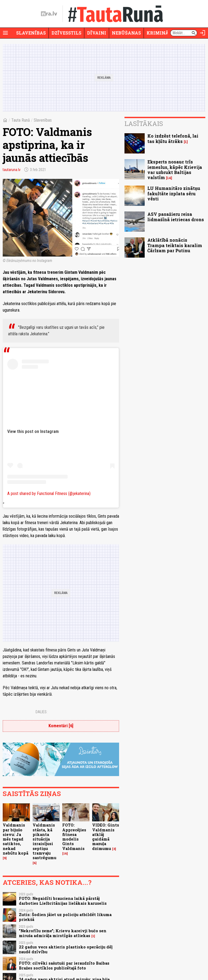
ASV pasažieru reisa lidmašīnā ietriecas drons (176, 217)
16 (65, 853)
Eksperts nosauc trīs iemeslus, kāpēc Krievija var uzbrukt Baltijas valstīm (175, 170)
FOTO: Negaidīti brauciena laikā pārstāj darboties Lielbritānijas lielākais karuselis (63, 901)
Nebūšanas (126, 33)
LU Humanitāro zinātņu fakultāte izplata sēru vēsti (174, 193)
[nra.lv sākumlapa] (49, 14)
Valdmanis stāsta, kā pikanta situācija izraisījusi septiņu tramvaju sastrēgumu (44, 841)
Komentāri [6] (61, 726)
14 (169, 178)
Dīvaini (97, 33)
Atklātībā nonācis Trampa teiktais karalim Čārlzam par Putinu (175, 245)
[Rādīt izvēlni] (5, 33)
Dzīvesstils (66, 33)
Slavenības (31, 33)
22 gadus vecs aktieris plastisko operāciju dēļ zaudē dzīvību (66, 949)
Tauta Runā (21, 120)
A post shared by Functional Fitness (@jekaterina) (49, 494)
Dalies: (41, 712)
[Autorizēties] (203, 33)
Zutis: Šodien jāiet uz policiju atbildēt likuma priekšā (65, 917)
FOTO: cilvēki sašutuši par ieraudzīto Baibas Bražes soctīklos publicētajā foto (64, 965)
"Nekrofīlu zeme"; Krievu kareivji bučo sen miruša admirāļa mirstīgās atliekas (63, 933)
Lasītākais (144, 124)
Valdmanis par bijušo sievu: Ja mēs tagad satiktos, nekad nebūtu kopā (15, 839)
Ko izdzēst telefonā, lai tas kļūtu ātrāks (173, 138)
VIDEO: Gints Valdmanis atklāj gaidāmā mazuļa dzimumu (106, 837)
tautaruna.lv (12, 170)
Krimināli (160, 33)
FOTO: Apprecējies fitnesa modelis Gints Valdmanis (74, 837)
